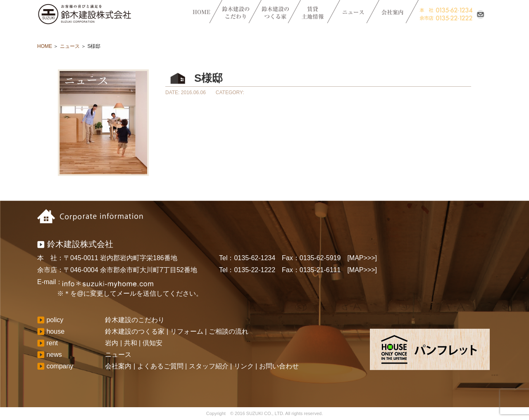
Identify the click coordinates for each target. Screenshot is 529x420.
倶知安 (153, 343)
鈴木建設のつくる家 (135, 331)
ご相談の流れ (229, 331)
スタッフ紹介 (209, 366)
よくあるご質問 (160, 366)
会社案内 (118, 366)
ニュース (70, 46)
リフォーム (187, 331)
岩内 (112, 343)
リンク (244, 366)
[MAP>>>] (362, 258)
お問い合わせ (279, 366)
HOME (45, 46)
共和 (131, 343)
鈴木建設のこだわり (135, 320)
